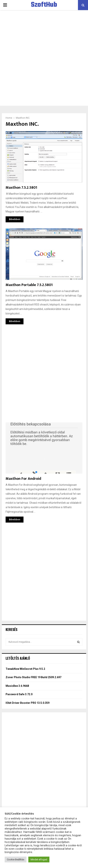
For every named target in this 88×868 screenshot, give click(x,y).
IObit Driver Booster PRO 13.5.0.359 (27, 703)
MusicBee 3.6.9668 (17, 686)
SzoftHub (44, 5)
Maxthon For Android (23, 479)
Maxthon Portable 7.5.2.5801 (29, 285)
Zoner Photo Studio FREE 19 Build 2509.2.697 (33, 677)
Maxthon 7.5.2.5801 (21, 188)
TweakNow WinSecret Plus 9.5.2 (25, 669)
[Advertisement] (44, 58)
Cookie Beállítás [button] (16, 859)
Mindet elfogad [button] (39, 859)
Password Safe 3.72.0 (19, 694)
